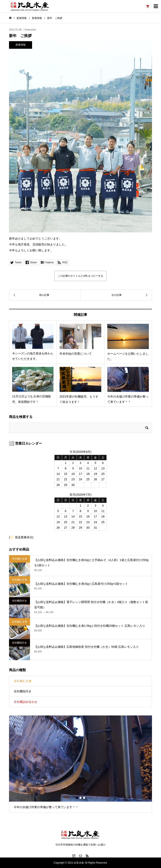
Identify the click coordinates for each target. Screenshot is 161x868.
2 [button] (80, 798)
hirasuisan (30, 30)
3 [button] (84, 798)
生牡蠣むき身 (23, 681)
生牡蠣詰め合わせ (26, 702)
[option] (81, 764)
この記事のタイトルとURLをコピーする (80, 276)
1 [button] (77, 798)
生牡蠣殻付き (23, 691)
